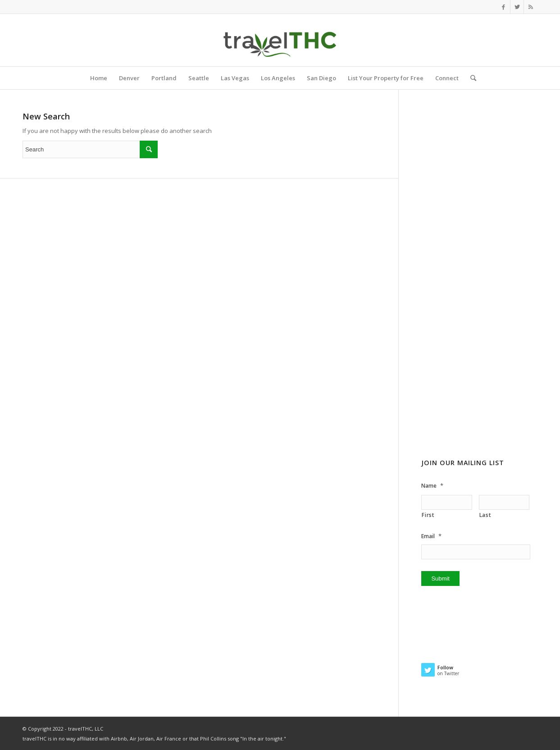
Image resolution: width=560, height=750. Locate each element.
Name (432, 486)
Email (431, 536)
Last (485, 515)
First (428, 515)
